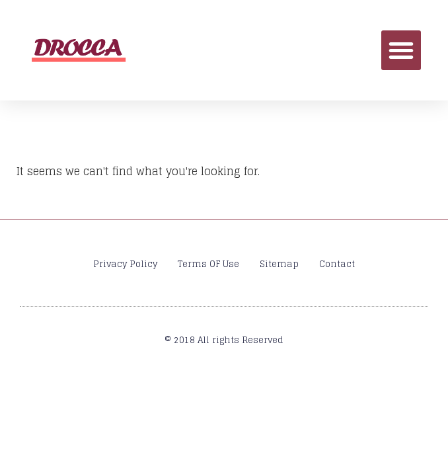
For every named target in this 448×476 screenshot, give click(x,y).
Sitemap (279, 264)
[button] (401, 50)
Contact (337, 264)
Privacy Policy (125, 264)
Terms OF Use (208, 264)
